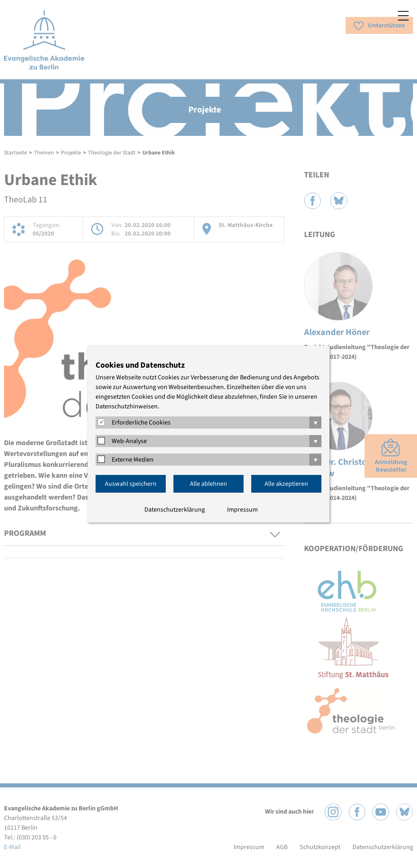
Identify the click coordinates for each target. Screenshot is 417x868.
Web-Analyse (129, 441)
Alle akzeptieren (286, 484)
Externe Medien (133, 460)
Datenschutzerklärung (175, 510)
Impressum (242, 510)
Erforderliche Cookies (141, 423)
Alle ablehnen (208, 484)
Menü (403, 16)
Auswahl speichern (131, 484)
